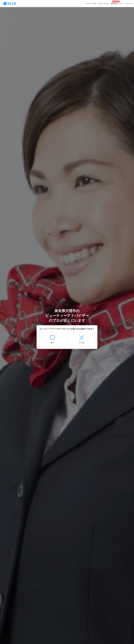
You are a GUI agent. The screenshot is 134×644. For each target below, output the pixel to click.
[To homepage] (10, 4)
